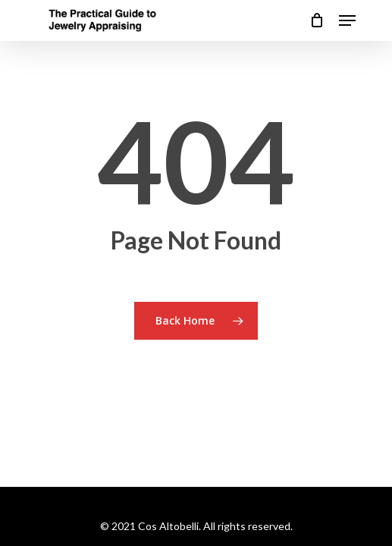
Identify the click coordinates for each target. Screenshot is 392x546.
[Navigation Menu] (347, 20)
